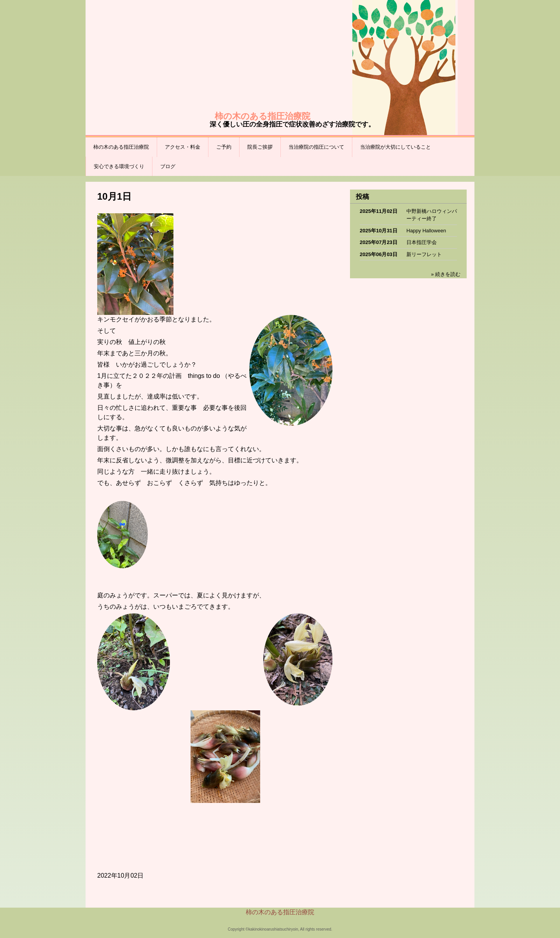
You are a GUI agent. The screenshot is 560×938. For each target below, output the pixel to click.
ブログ (168, 166)
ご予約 (224, 147)
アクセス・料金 (183, 147)
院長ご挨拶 (260, 147)
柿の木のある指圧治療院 (121, 147)
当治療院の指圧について (316, 147)
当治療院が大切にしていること (395, 147)
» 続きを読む (446, 274)
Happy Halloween (426, 231)
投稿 (362, 197)
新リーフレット (424, 254)
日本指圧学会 (422, 242)
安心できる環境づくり (119, 166)
